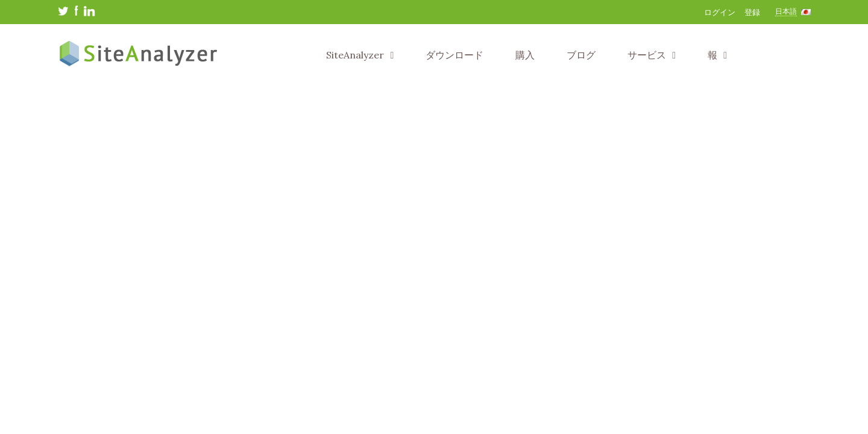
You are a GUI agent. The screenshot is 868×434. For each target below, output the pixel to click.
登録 (752, 12)
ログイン (720, 12)
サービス (652, 55)
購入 (525, 55)
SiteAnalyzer (360, 55)
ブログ (581, 55)
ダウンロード (454, 55)
